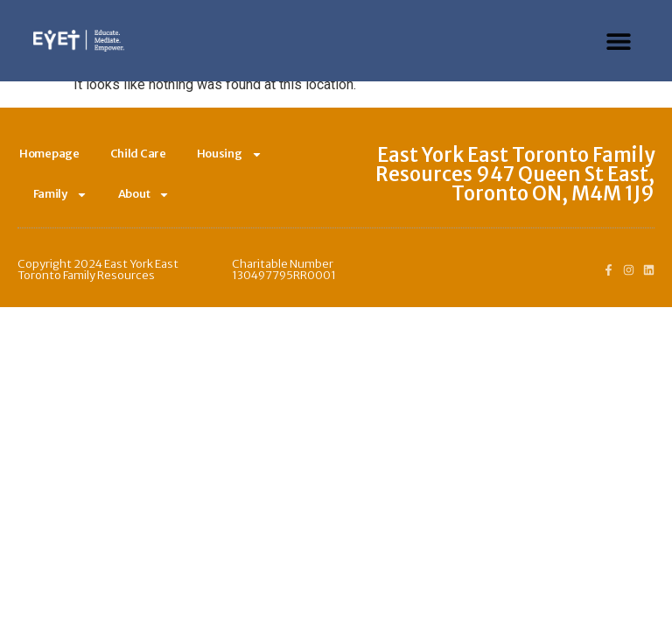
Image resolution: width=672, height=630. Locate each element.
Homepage (49, 154)
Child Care (138, 154)
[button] (619, 41)
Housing (230, 154)
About (144, 195)
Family (60, 195)
